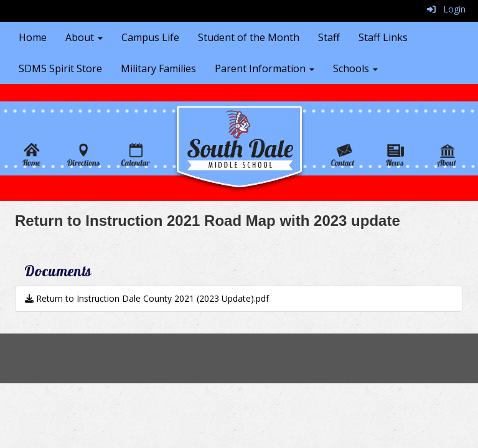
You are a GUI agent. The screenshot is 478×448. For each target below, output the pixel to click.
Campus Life (150, 37)
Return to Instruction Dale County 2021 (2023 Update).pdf (147, 298)
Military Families (158, 68)
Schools (355, 68)
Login (446, 9)
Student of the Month (249, 37)
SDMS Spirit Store (60, 68)
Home (33, 37)
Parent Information (265, 68)
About (84, 37)
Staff (329, 37)
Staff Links (383, 37)
